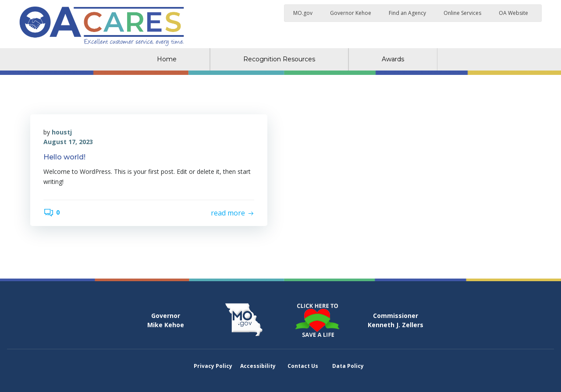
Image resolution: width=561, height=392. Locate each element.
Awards (393, 59)
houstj (62, 132)
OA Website (513, 13)
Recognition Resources (279, 59)
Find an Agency (407, 13)
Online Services (462, 13)
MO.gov (303, 13)
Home (167, 59)
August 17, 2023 (68, 142)
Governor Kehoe (351, 13)
